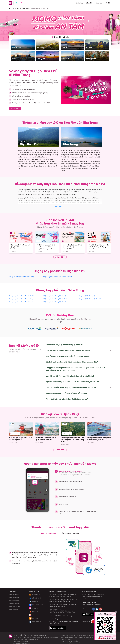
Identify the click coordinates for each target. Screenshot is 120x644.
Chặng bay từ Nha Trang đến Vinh (88, 296)
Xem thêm (60, 206)
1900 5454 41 (59, 616)
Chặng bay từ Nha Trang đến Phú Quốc (21, 302)
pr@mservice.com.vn (93, 605)
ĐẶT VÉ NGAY (15, 108)
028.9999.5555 (74, 622)
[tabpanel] (60, 50)
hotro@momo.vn (59, 619)
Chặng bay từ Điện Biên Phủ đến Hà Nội (22, 277)
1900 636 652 (96, 594)
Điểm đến (90, 3)
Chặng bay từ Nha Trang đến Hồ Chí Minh (22, 296)
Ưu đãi (108, 3)
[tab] (60, 37)
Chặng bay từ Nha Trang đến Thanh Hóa (90, 299)
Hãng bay (100, 3)
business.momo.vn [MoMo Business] (93, 599)
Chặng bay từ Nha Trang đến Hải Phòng (56, 299)
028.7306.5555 (64, 622)
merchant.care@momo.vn (94, 597)
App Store (88, 614)
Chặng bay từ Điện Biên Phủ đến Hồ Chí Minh (58, 277)
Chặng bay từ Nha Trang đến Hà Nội (55, 296)
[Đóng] (116, 612)
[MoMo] (10, 8)
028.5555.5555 (55, 624)
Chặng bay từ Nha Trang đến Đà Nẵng (21, 299)
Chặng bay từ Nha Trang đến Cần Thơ (55, 302)
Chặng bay (80, 3)
